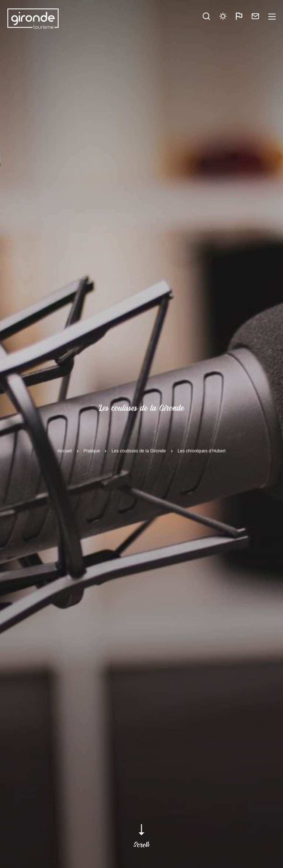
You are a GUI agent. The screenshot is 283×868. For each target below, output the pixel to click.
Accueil (65, 451)
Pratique (92, 451)
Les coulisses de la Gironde (139, 451)
